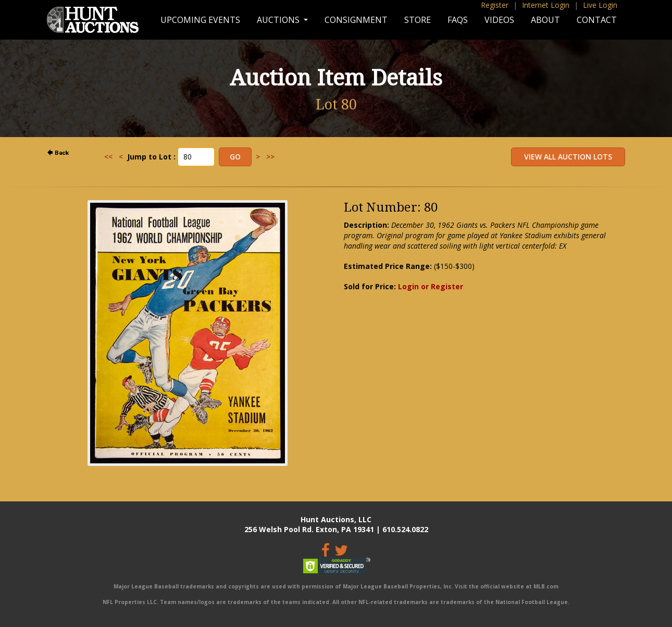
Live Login (600, 5)
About (545, 20)
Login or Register (431, 286)
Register (495, 5)
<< (108, 157)
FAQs (458, 20)
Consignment (356, 20)
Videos (499, 20)
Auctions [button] (279, 20)
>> (270, 157)
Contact (597, 20)
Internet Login (546, 5)
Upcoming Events (200, 20)
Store (418, 20)
